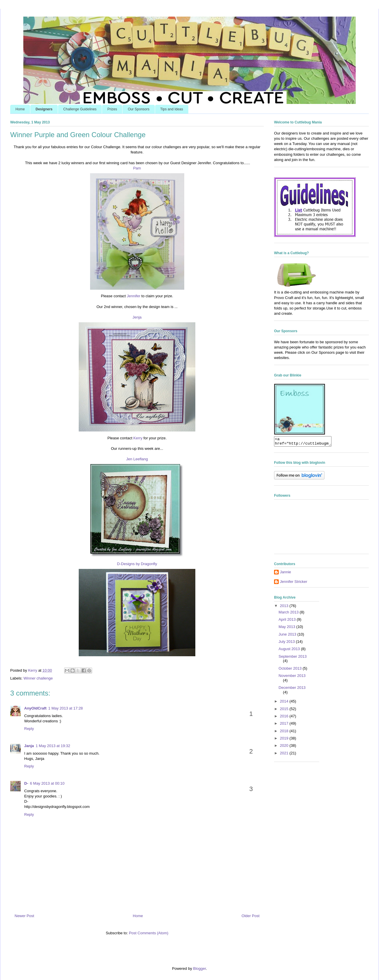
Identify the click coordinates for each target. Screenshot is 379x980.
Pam (137, 168)
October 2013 (291, 670)
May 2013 (288, 628)
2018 (285, 733)
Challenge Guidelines (80, 109)
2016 (285, 718)
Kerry (138, 438)
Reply (29, 729)
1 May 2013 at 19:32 (53, 746)
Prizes (112, 109)
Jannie (285, 574)
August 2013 (290, 651)
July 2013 (287, 643)
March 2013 (289, 614)
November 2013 (292, 677)
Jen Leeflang (137, 459)
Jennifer (134, 296)
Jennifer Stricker (294, 583)
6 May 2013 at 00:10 (47, 783)
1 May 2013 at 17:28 (66, 708)
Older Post (251, 916)
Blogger (199, 968)
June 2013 (288, 636)
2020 (285, 747)
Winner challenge (38, 678)
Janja (29, 746)
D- (26, 783)
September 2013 (293, 658)
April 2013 (288, 621)
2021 (285, 755)
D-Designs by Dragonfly (137, 564)
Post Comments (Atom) (149, 933)
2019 (285, 740)
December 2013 (292, 689)
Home (20, 109)
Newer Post (24, 916)
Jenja (137, 317)
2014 (285, 703)
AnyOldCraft (35, 708)
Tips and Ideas (172, 109)
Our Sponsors (138, 109)
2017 (285, 725)
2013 (285, 607)
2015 (285, 711)
